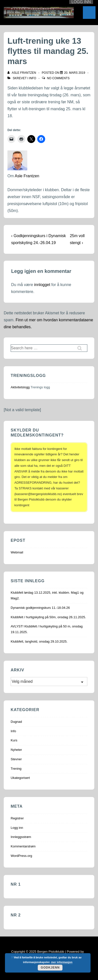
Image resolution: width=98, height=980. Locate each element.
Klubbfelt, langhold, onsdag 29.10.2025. (39, 641)
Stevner (16, 759)
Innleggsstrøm (21, 837)
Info (33, 78)
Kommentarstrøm (23, 846)
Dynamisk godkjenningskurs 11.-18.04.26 (40, 608)
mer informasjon (62, 962)
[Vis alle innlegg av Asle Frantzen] (22, 73)
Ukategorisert (20, 778)
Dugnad (16, 722)
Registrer (17, 818)
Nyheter (16, 750)
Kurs (14, 740)
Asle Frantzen (27, 176)
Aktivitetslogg (20, 387)
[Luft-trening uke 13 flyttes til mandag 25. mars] (75, 73)
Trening (16, 769)
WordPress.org (21, 856)
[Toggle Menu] (89, 13)
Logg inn (17, 828)
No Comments (58, 78)
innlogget (42, 285)
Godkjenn (50, 968)
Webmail (17, 552)
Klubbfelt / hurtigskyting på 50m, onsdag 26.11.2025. (48, 617)
